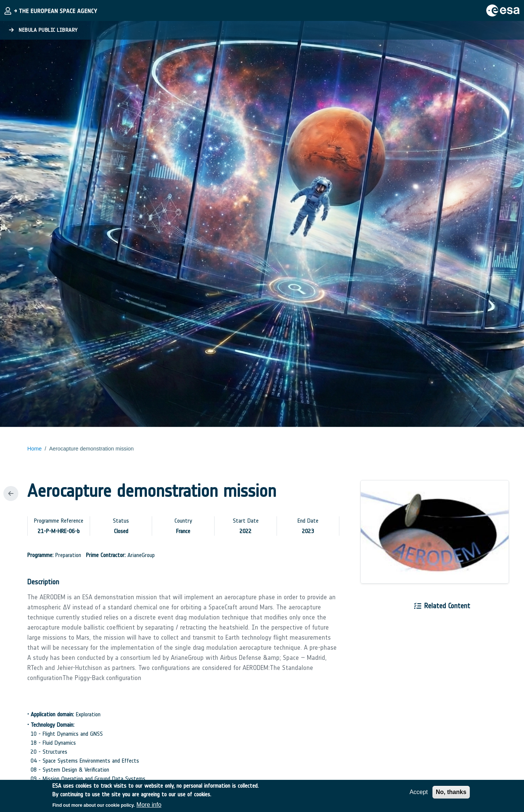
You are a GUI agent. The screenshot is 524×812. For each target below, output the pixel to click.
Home (34, 449)
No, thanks (451, 795)
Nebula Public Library (43, 30)
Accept (419, 795)
